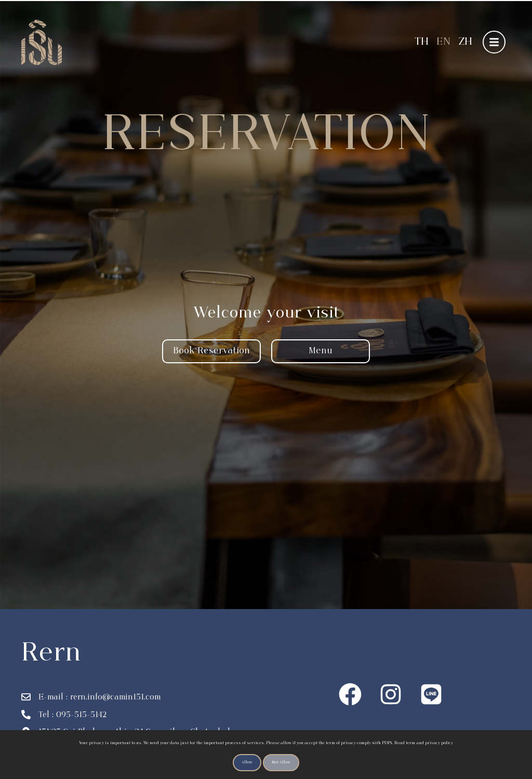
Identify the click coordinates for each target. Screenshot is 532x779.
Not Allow (281, 763)
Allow (247, 763)
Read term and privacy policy (424, 743)
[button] (494, 42)
